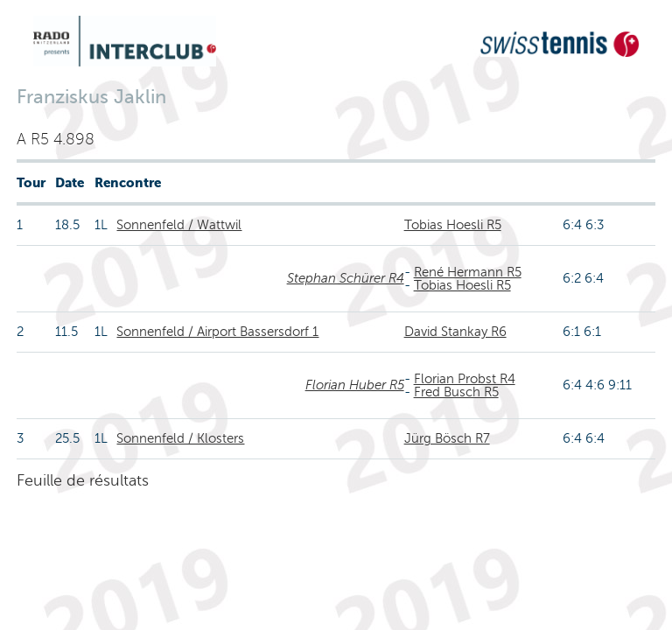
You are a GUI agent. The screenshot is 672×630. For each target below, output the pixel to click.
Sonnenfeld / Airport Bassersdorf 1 (217, 332)
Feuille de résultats (83, 480)
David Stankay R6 (455, 332)
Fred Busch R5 (456, 392)
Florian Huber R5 (355, 385)
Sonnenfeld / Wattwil (179, 225)
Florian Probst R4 (465, 379)
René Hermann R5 (468, 272)
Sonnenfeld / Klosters (180, 438)
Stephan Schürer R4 (346, 278)
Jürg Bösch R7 (447, 438)
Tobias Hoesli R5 (453, 225)
